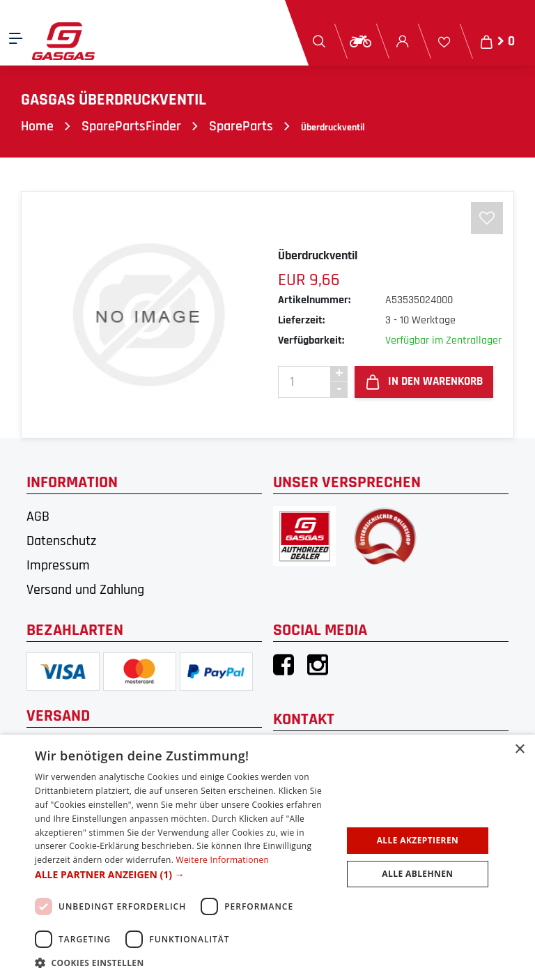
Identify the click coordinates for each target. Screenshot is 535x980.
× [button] (519, 750)
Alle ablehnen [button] (417, 874)
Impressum (58, 565)
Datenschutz (61, 541)
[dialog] (267, 857)
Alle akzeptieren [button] (418, 840)
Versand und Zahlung (85, 590)
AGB (38, 516)
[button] (184, 874)
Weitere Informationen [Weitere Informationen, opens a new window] (223, 860)
